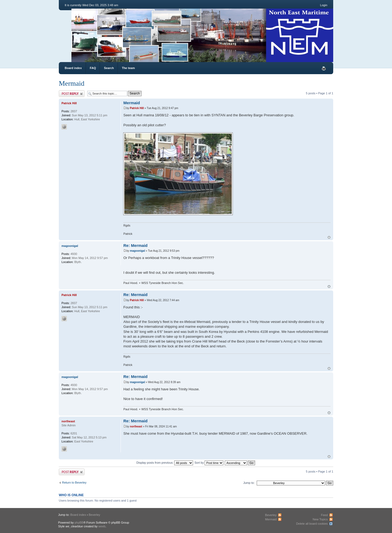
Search (109, 68)
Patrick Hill (137, 108)
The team (128, 68)
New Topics (320, 519)
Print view (324, 69)
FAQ (93, 68)
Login (324, 5)
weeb (102, 526)
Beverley (94, 515)
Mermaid (72, 83)
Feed (324, 515)
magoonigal (137, 251)
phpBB (79, 523)
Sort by (209, 463)
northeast (136, 426)
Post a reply (72, 94)
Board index (73, 68)
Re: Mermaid (135, 245)
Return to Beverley (74, 482)
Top (329, 237)
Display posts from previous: (165, 463)
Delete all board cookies (312, 524)
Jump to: (249, 483)
